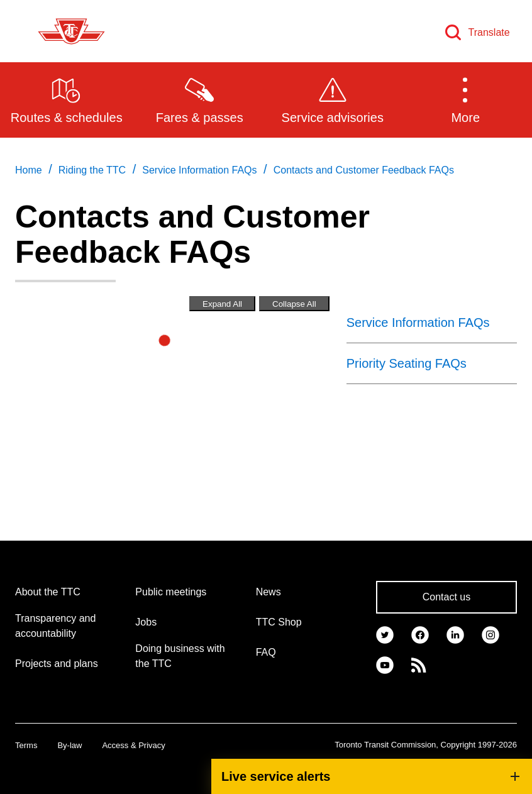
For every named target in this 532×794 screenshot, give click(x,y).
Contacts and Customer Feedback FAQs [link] (364, 170)
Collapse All (294, 304)
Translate (489, 32)
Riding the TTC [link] (92, 170)
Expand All (222, 304)
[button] (466, 99)
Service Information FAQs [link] (199, 170)
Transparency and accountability (55, 626)
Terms (26, 745)
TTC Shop (279, 622)
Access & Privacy (133, 745)
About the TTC (48, 592)
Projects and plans (57, 664)
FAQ (266, 652)
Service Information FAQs (418, 323)
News (269, 592)
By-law (69, 745)
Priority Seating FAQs (407, 363)
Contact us (446, 597)
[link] (385, 634)
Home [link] (29, 170)
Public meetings (171, 592)
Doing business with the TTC (180, 656)
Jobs (146, 622)
